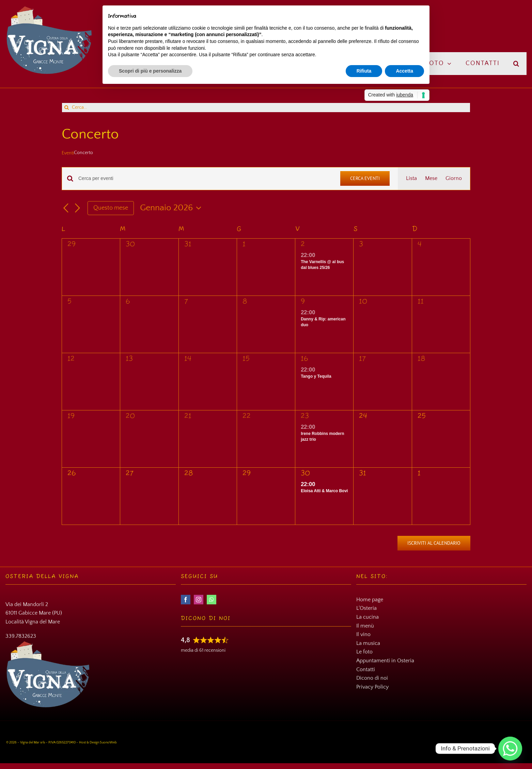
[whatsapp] (212, 600)
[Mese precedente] (66, 208)
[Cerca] (67, 108)
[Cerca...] (266, 108)
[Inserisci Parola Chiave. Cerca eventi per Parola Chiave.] (205, 178)
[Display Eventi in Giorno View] (454, 179)
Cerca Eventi (365, 178)
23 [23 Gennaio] (305, 416)
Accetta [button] (404, 71)
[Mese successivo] (77, 208)
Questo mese (111, 208)
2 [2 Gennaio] (303, 245)
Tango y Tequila (316, 376)
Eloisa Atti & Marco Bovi (324, 491)
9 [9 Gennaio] (303, 302)
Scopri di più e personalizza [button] (150, 71)
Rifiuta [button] (364, 71)
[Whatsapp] (510, 749)
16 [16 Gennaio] (304, 359)
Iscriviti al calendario (434, 543)
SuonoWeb (108, 743)
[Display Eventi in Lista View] (411, 179)
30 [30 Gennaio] (305, 474)
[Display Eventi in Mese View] (431, 179)
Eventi (68, 153)
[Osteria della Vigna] (49, 8)
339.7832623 (21, 636)
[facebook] (186, 600)
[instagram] (199, 600)
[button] (517, 64)
